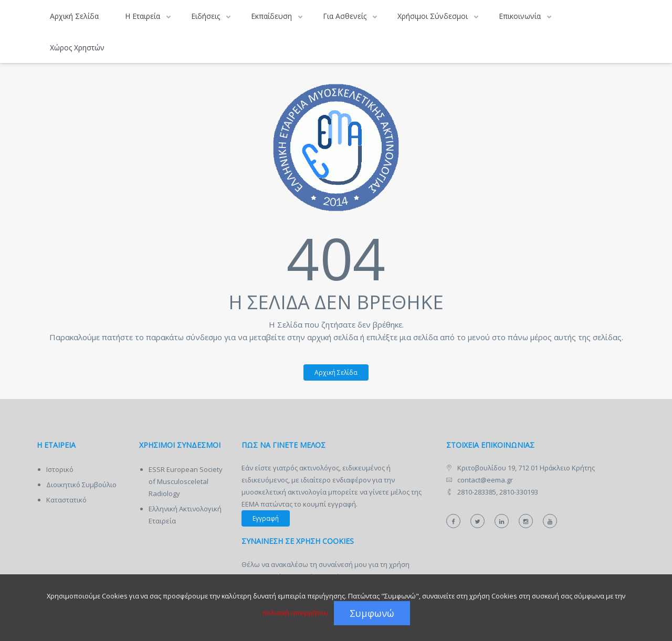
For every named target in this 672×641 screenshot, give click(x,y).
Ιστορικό (60, 469)
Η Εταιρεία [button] (144, 16)
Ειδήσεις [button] (207, 16)
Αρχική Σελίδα (74, 16)
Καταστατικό (66, 500)
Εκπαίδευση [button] (272, 16)
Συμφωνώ (372, 613)
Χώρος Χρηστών (77, 48)
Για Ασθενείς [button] (346, 16)
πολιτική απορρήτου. (296, 613)
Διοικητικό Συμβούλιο (81, 485)
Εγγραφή (266, 518)
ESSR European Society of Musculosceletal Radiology (186, 481)
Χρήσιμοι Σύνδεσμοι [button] (434, 16)
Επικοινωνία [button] (521, 16)
